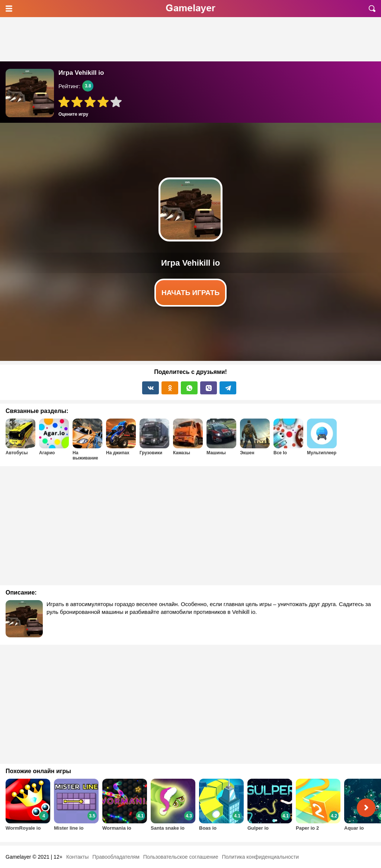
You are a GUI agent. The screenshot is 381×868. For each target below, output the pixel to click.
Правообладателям (116, 857)
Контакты (77, 857)
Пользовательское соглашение (181, 857)
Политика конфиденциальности (260, 857)
